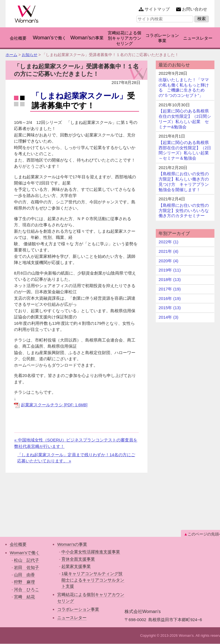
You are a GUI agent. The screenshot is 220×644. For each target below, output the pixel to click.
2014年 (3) (168, 317)
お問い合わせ (195, 9)
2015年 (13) (170, 308)
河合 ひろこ (27, 589)
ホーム (11, 55)
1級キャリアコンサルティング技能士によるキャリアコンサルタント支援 (93, 580)
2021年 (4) (168, 251)
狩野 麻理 (24, 582)
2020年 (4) (168, 261)
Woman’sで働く (25, 553)
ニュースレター (72, 618)
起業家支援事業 (76, 566)
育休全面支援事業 (78, 559)
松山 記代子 (27, 560)
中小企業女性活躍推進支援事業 (91, 552)
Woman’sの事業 (72, 544)
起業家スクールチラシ (54, 405)
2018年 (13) (170, 279)
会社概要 (18, 544)
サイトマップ (157, 9)
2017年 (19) (170, 289)
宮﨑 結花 (24, 597)
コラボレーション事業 (78, 609)
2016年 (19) (170, 298)
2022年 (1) (168, 242)
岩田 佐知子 (27, 567)
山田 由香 (24, 575)
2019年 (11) (170, 270)
